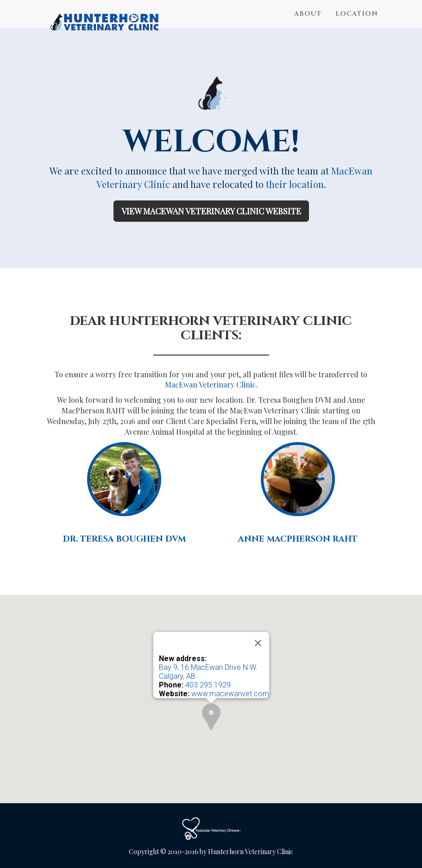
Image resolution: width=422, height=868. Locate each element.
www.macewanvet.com (230, 694)
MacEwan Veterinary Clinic (210, 384)
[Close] (258, 643)
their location (295, 184)
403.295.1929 (208, 685)
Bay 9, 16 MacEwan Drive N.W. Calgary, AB (208, 672)
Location (357, 23)
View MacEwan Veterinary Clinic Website (211, 211)
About (308, 23)
